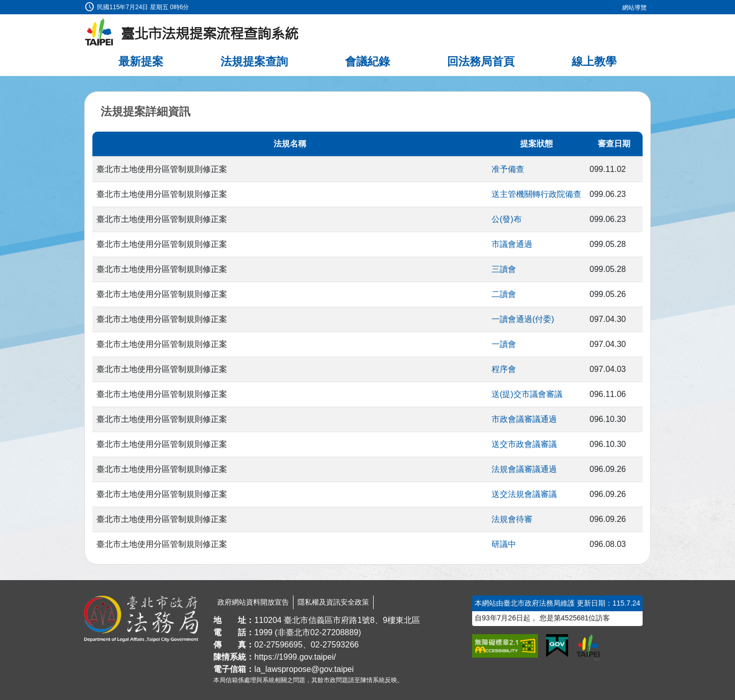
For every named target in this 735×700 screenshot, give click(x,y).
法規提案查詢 (254, 61)
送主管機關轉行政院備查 (536, 194)
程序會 (504, 369)
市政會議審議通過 (524, 419)
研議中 (504, 544)
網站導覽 (634, 8)
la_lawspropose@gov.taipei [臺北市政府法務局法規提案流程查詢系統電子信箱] (304, 669)
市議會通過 (512, 244)
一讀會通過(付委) (523, 319)
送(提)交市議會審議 (527, 394)
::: (3, 6)
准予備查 (508, 169)
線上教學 (594, 61)
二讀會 (504, 294)
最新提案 (141, 61)
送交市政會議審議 (524, 444)
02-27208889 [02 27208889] (334, 632)
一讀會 (504, 344)
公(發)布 (507, 219)
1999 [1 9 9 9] (263, 632)
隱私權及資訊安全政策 (333, 602)
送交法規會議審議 (524, 494)
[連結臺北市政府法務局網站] (141, 619)
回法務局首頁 (481, 61)
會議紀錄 (367, 61)
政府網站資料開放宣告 (253, 602)
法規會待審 (512, 519)
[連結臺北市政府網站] (588, 647)
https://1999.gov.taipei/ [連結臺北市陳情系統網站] (295, 657)
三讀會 (504, 269)
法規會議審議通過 (524, 469)
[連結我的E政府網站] (557, 646)
